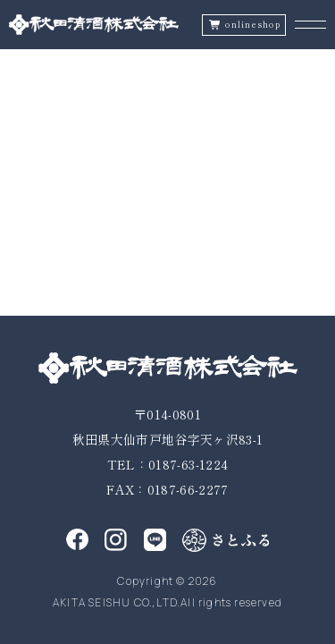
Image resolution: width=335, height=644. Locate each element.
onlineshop (253, 25)
